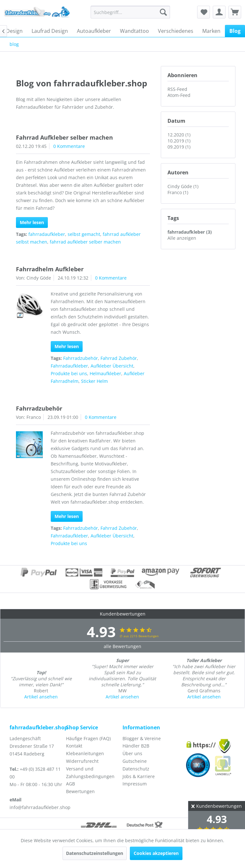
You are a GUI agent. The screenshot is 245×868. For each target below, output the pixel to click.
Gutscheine (135, 761)
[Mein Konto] (219, 12)
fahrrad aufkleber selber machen (85, 242)
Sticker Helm (94, 381)
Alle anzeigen (182, 238)
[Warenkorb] (235, 12)
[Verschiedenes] (176, 31)
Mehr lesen (32, 222)
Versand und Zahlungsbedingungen (90, 773)
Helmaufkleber (105, 373)
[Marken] (211, 31)
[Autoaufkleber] (94, 31)
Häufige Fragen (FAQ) (88, 738)
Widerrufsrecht (82, 761)
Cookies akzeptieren (156, 853)
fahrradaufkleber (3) (190, 232)
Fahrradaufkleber (69, 366)
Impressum (135, 784)
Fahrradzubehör (81, 358)
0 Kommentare (69, 146)
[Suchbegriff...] (130, 12)
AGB (71, 784)
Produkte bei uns (69, 373)
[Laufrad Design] (50, 31)
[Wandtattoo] (134, 31)
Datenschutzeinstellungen (95, 853)
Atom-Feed (179, 95)
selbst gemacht (84, 234)
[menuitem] (130, 12)
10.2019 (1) (179, 141)
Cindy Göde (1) (183, 186)
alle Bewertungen (122, 646)
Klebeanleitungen (85, 753)
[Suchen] (163, 12)
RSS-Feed (177, 89)
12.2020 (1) (179, 135)
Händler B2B (136, 746)
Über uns (132, 753)
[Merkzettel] (204, 12)
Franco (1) (178, 192)
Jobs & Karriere (139, 776)
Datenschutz (136, 769)
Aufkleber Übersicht (112, 366)
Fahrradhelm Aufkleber (50, 269)
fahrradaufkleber (47, 234)
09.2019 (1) (179, 147)
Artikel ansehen (41, 697)
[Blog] (235, 31)
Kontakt (74, 746)
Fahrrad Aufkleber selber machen (64, 137)
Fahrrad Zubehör (119, 358)
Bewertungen (80, 791)
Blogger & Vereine (142, 738)
